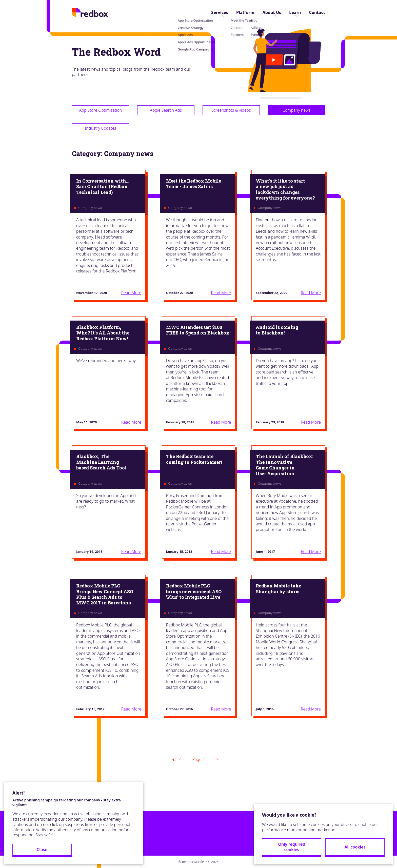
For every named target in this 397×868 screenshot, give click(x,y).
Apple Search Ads (166, 110)
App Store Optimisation (101, 110)
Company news (296, 110)
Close (40, 828)
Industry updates (101, 128)
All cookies (354, 835)
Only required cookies (291, 828)
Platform (245, 13)
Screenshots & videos (231, 110)
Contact (317, 13)
